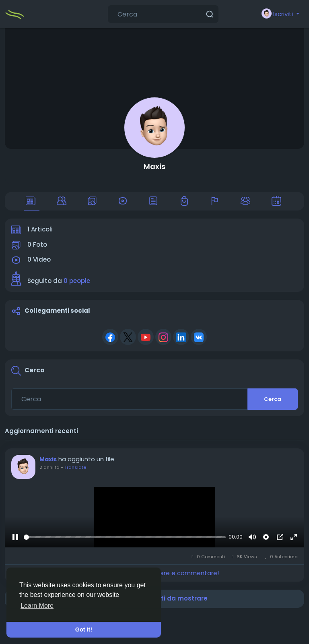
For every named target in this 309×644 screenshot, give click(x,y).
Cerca (273, 399)
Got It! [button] (84, 630)
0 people (77, 281)
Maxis (154, 166)
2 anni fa (49, 467)
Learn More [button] (37, 606)
